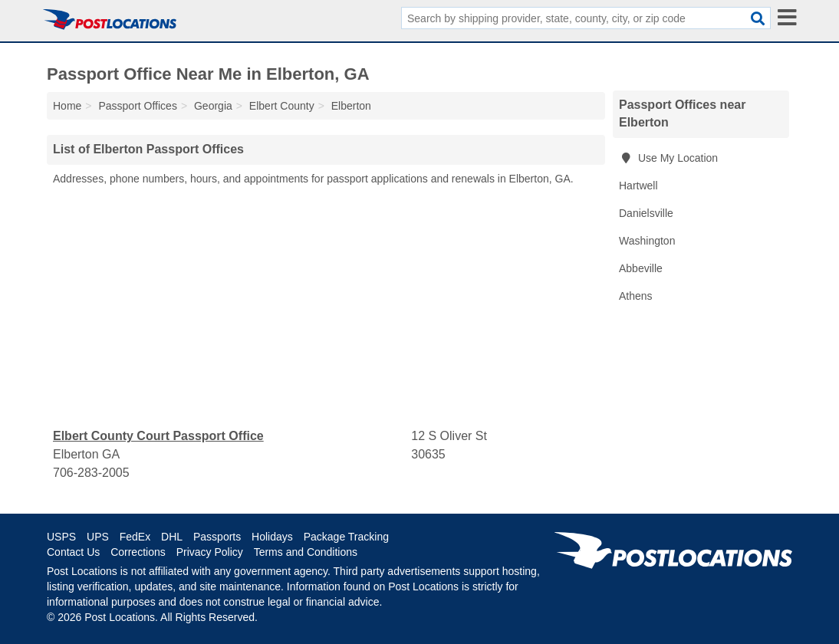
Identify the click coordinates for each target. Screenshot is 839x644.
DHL (172, 537)
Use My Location (668, 158)
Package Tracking (346, 537)
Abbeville (641, 268)
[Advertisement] (326, 307)
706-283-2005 (91, 473)
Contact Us (73, 552)
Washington (647, 241)
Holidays (272, 537)
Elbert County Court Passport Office (158, 436)
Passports (217, 537)
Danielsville (646, 213)
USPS (61, 537)
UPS (98, 537)
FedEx (135, 537)
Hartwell (638, 186)
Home (67, 106)
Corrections (138, 552)
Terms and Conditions (306, 552)
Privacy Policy (210, 552)
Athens (636, 296)
